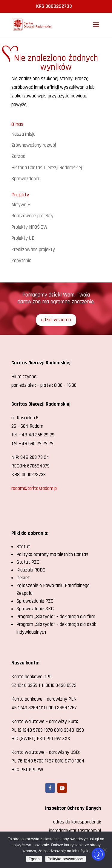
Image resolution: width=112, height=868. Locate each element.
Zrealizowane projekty (33, 250)
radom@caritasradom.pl (34, 488)
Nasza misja (23, 134)
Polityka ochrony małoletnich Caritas (52, 554)
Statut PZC (28, 562)
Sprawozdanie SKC (35, 609)
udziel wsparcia (56, 320)
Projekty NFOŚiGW (29, 227)
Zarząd (18, 156)
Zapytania (21, 261)
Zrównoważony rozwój (34, 145)
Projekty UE (23, 238)
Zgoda (34, 859)
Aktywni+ (21, 205)
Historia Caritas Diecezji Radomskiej (47, 168)
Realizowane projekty (32, 216)
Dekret (23, 578)
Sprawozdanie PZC (35, 601)
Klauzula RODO (31, 570)
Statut (23, 547)
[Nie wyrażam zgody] (105, 850)
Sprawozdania (25, 179)
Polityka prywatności (66, 859)
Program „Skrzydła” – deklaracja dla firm (56, 617)
